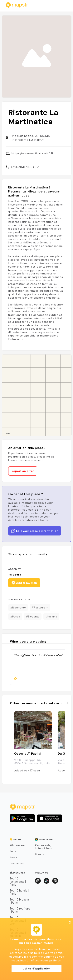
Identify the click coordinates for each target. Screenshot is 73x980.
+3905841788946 (25, 167)
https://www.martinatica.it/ (32, 153)
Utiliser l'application (37, 969)
